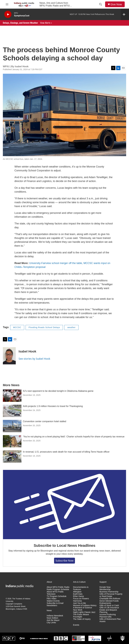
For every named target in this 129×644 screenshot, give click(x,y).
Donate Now (105, 587)
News (49, 611)
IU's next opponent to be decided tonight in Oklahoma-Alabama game (58, 391)
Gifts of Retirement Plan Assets (110, 620)
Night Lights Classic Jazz (84, 612)
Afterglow (77, 592)
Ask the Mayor (53, 620)
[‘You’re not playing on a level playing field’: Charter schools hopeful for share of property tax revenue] (12, 441)
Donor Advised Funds (109, 601)
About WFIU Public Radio (58, 587)
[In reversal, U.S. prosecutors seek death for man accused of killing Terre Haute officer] (12, 456)
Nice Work (78, 610)
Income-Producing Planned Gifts (108, 616)
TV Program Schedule (57, 596)
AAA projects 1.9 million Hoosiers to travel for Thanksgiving (53, 406)
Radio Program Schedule (58, 589)
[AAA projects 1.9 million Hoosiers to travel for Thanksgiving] (12, 411)
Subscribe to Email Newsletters (55, 604)
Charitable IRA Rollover (110, 599)
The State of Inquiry (82, 619)
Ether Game (78, 596)
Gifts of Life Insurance (109, 608)
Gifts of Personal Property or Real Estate (111, 595)
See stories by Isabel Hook (34, 359)
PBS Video (52, 599)
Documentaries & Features (81, 588)
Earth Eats (78, 594)
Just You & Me (80, 603)
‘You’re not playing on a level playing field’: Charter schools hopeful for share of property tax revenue (74, 437)
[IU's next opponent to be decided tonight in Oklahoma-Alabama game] (12, 396)
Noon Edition (52, 618)
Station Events (53, 601)
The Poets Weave (81, 615)
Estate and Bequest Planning (108, 611)
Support (103, 582)
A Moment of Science (83, 608)
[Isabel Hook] (9, 356)
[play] (8, 14)
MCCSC (17, 327)
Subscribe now (64, 561)
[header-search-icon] (101, 4)
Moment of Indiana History (85, 605)
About (49, 582)
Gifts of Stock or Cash (109, 605)
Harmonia (77, 601)
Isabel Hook (27, 351)
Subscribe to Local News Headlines (64, 545)
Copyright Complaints (14, 604)
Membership (105, 589)
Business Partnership (109, 592)
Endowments (105, 603)
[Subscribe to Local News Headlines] (64, 505)
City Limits (51, 623)
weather (71, 327)
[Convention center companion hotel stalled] (12, 426)
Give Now (116, 4)
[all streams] (125, 14)
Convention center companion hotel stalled (44, 421)
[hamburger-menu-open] (7, 4)
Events (76, 625)
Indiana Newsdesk (55, 616)
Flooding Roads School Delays (44, 327)
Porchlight (78, 617)
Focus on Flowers (81, 599)
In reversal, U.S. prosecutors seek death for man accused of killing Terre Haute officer (66, 452)
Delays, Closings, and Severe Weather (27, 23)
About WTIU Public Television (55, 593)
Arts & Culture (79, 582)
